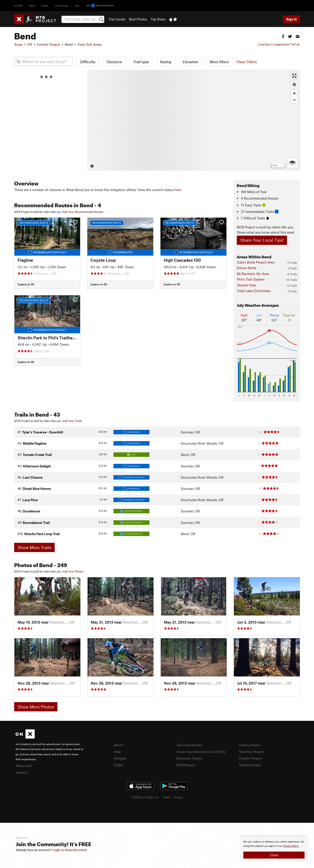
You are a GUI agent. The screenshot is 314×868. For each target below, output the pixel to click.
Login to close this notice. (70, 850)
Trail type (141, 62)
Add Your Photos (73, 571)
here (178, 190)
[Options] (293, 163)
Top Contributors (189, 745)
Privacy (178, 797)
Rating (166, 62)
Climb (18, 6)
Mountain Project (189, 758)
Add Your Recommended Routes (83, 212)
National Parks (250, 765)
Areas (18, 44)
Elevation (190, 62)
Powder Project (250, 758)
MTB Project (185, 765)
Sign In (291, 19)
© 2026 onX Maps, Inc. (145, 797)
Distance (114, 62)
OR (30, 44)
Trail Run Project (252, 752)
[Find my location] (294, 85)
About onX (24, 766)
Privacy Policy (291, 846)
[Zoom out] (294, 100)
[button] (283, 36)
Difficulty (88, 62)
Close (274, 855)
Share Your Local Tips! (262, 240)
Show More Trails (34, 547)
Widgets (120, 758)
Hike (45, 6)
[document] (274, 849)
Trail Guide (117, 19)
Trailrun (62, 6)
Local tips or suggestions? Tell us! (279, 44)
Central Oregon (49, 44)
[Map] (194, 120)
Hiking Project (250, 745)
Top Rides (158, 19)
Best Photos (138, 19)
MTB (32, 6)
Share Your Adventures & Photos (201, 752)
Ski (77, 6)
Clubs (118, 765)
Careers (21, 772)
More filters (219, 62)
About (118, 745)
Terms (167, 797)
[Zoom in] (294, 93)
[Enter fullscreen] (294, 76)
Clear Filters (247, 62)
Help (117, 752)
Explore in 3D (26, 284)
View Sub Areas (90, 44)
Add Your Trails (72, 421)
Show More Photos (36, 707)
